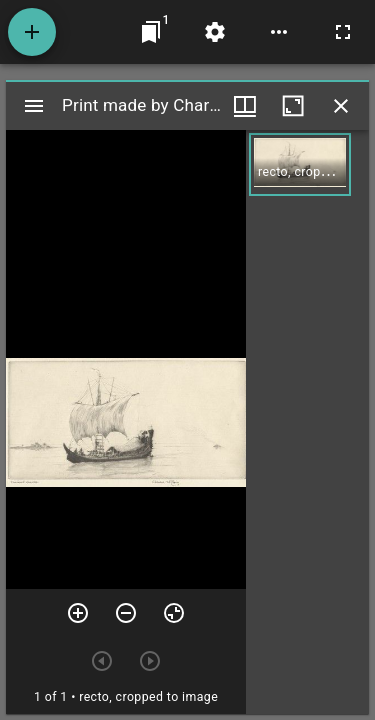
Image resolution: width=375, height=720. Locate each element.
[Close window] (341, 106)
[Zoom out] (126, 613)
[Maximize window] (293, 106)
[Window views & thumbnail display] (245, 106)
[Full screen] (343, 32)
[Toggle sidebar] (34, 106)
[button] (300, 164)
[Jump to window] (151, 32)
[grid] (307, 422)
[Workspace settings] (215, 32)
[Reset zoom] (174, 613)
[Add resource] (32, 32)
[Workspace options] (279, 32)
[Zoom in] (78, 613)
